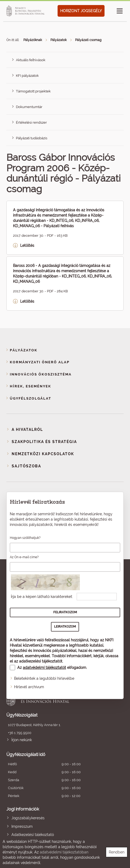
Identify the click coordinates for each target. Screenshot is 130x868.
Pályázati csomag (88, 40)
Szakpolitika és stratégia (44, 442)
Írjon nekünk (22, 740)
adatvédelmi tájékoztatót (44, 668)
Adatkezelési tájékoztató (33, 835)
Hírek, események (31, 386)
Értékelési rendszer (31, 122)
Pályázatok (59, 40)
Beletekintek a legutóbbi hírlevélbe (44, 678)
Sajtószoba (26, 466)
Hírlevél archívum (29, 687)
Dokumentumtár (29, 107)
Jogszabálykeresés (28, 818)
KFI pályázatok (27, 76)
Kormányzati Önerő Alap (40, 362)
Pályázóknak (33, 40)
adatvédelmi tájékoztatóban (64, 852)
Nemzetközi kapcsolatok (43, 454)
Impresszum (22, 826)
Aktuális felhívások (31, 60)
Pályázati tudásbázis (32, 138)
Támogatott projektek (33, 91)
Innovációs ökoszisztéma (41, 374)
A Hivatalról (27, 429)
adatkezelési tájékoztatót (41, 661)
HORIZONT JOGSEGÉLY (81, 11)
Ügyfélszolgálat (31, 398)
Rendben (117, 852)
